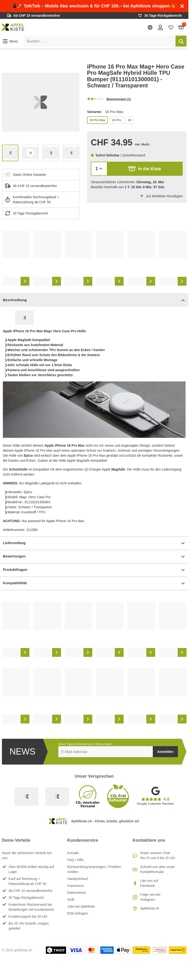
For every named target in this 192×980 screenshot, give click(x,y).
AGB (71, 900)
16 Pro (116, 120)
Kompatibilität (94, 583)
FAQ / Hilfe (75, 860)
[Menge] (99, 169)
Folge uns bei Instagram (150, 897)
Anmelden (165, 752)
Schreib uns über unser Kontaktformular (157, 869)
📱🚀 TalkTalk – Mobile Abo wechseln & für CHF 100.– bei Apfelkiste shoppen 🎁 (94, 6)
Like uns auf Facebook (149, 883)
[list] (41, 102)
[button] (10, 41)
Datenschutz (77, 893)
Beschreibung (94, 300)
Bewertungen (94, 557)
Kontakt (73, 853)
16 (129, 120)
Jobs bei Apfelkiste (81, 906)
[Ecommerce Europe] (57, 796)
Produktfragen (94, 570)
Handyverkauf (77, 879)
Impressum (75, 886)
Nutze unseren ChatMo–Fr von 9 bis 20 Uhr (158, 855)
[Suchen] (181, 41)
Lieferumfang (94, 543)
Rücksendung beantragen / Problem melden (94, 869)
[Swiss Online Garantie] (27, 796)
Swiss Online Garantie (30, 175)
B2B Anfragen (77, 913)
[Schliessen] (182, 6)
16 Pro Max (97, 120)
